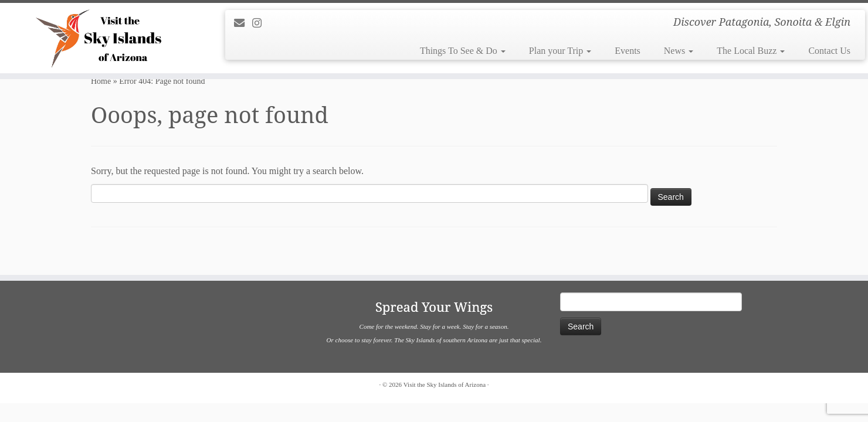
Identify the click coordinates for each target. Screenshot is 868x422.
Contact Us (829, 51)
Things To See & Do (463, 51)
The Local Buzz (751, 51)
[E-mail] (243, 23)
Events (628, 51)
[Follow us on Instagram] (261, 23)
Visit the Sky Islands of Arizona (445, 384)
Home (101, 81)
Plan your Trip (560, 51)
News (679, 51)
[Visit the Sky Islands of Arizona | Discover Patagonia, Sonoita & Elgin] (100, 38)
